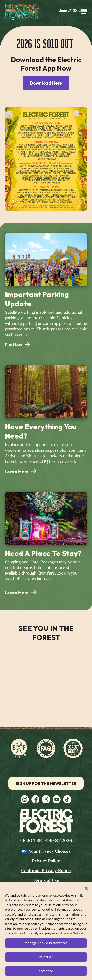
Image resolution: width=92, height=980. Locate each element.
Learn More (17, 472)
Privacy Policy (46, 861)
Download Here (46, 83)
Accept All (46, 971)
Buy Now (13, 345)
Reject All (46, 957)
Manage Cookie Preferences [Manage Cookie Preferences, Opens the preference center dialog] (46, 943)
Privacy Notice (72, 933)
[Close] (86, 888)
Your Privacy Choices (50, 851)
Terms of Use (46, 880)
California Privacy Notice (46, 871)
